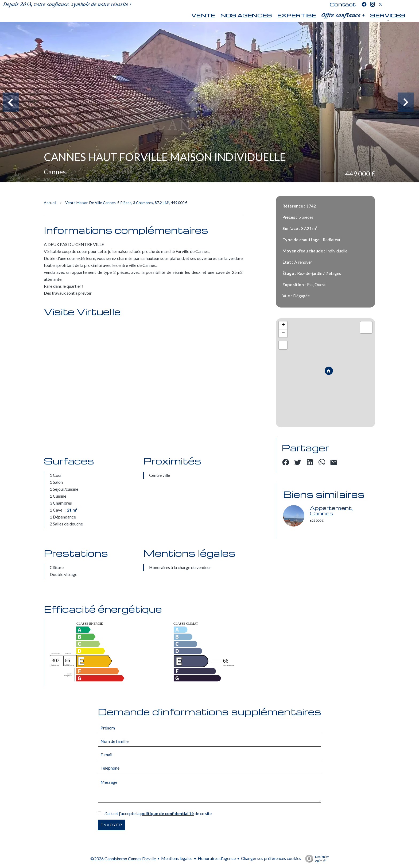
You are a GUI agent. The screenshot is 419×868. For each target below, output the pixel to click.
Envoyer (111, 825)
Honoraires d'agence (217, 858)
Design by (316, 859)
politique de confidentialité (167, 813)
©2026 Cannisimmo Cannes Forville (123, 859)
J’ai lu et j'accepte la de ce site (158, 813)
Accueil (50, 203)
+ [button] (283, 325)
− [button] (283, 333)
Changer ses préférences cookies (271, 858)
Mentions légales (177, 858)
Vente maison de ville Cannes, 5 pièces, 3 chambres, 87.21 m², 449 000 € (126, 203)
